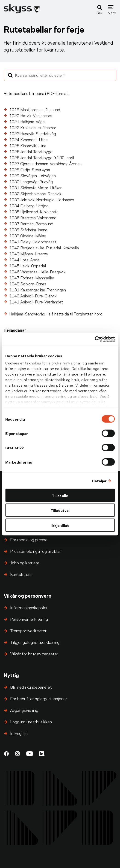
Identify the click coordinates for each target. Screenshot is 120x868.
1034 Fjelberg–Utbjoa (29, 205)
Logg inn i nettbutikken (31, 721)
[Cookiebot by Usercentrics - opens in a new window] (95, 339)
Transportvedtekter (28, 630)
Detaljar (99, 481)
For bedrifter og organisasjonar (39, 698)
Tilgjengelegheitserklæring (35, 642)
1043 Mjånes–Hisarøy (29, 254)
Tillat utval (60, 510)
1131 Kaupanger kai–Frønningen (38, 290)
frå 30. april (42, 157)
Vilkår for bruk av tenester (34, 653)
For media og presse (29, 539)
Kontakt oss (21, 574)
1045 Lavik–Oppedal (28, 266)
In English (19, 733)
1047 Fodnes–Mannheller (32, 278)
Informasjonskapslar (29, 607)
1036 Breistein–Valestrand (33, 217)
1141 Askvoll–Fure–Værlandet (36, 302)
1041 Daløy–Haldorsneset (33, 241)
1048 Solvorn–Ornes (28, 284)
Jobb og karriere (25, 562)
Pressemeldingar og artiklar (36, 551)
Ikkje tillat (60, 525)
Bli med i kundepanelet (31, 687)
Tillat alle (60, 495)
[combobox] (60, 75)
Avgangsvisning (24, 710)
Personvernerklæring (29, 619)
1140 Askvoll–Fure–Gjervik (33, 296)
